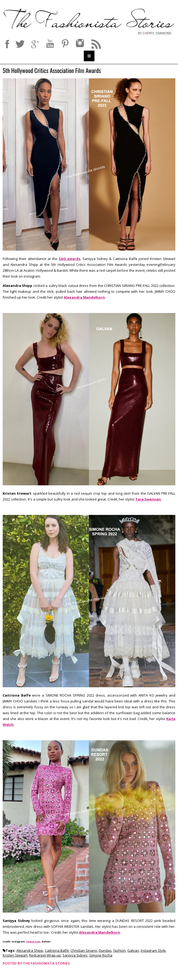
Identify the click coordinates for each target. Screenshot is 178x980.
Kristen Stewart (15, 955)
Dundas (105, 950)
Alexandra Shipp (30, 950)
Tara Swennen (148, 499)
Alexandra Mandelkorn (84, 297)
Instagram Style (153, 950)
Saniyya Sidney (75, 955)
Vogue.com (33, 942)
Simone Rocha (101, 955)
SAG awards (70, 259)
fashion (119, 950)
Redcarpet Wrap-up (45, 955)
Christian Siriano (84, 950)
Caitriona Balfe (57, 950)
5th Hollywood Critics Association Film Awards (52, 71)
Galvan (133, 950)
